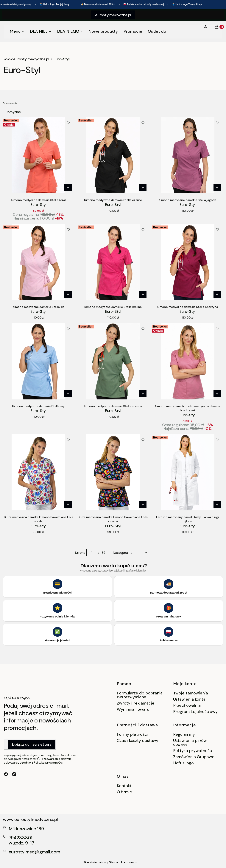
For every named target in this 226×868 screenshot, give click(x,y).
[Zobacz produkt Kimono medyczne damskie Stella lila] (68, 294)
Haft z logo (183, 763)
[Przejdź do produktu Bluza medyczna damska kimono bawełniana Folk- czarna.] (113, 472)
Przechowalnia (187, 705)
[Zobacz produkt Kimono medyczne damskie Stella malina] (143, 294)
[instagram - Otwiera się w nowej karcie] (14, 774)
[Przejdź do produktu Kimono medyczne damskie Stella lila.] (38, 262)
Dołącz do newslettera (32, 744)
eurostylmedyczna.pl (113, 15)
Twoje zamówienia (191, 693)
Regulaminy (184, 734)
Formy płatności (132, 734)
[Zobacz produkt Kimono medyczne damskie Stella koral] (68, 188)
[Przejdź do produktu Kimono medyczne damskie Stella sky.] (38, 361)
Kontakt (124, 786)
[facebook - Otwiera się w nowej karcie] (6, 774)
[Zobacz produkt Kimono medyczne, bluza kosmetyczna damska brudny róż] (217, 394)
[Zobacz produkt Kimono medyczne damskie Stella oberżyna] (217, 294)
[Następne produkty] (123, 553)
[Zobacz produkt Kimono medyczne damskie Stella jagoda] (217, 188)
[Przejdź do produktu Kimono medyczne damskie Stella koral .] (38, 155)
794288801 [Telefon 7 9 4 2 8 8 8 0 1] (21, 838)
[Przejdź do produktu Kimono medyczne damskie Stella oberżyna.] (188, 262)
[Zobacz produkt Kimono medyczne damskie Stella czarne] (143, 188)
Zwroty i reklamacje (136, 703)
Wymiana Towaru (133, 709)
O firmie (124, 792)
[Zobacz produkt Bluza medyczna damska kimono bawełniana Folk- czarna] (143, 505)
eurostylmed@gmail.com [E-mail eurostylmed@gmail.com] (34, 852)
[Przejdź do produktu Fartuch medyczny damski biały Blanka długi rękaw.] (188, 472)
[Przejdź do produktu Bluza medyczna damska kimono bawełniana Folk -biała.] (38, 472)
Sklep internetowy (109, 862)
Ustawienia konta (189, 699)
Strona (80, 553)
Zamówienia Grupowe (194, 757)
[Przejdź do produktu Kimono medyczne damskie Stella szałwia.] (113, 361)
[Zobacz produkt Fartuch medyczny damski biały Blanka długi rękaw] (217, 505)
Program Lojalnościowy (195, 712)
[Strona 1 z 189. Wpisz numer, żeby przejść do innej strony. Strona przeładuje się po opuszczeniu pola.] (92, 553)
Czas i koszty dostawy (138, 740)
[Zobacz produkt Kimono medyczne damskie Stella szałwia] (143, 394)
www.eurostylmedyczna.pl (26, 59)
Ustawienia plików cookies (190, 742)
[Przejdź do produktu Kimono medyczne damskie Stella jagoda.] (188, 155)
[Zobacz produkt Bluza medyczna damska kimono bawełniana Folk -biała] (68, 505)
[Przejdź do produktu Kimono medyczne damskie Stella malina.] (113, 262)
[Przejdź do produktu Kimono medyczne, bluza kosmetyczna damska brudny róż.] (188, 361)
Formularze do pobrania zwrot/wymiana (140, 695)
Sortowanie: (10, 103)
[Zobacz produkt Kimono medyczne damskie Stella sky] (68, 394)
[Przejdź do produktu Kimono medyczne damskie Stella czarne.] (113, 155)
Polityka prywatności (193, 751)
